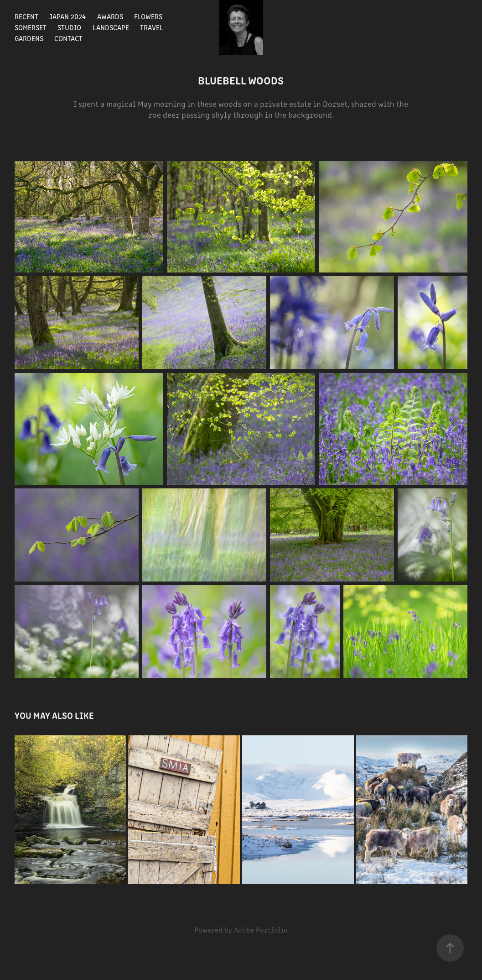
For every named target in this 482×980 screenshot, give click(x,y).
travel (152, 27)
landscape (111, 27)
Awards (110, 16)
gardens (29, 38)
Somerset (31, 27)
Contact (68, 38)
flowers (148, 16)
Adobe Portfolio (261, 930)
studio (69, 27)
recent (26, 16)
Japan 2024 (67, 16)
